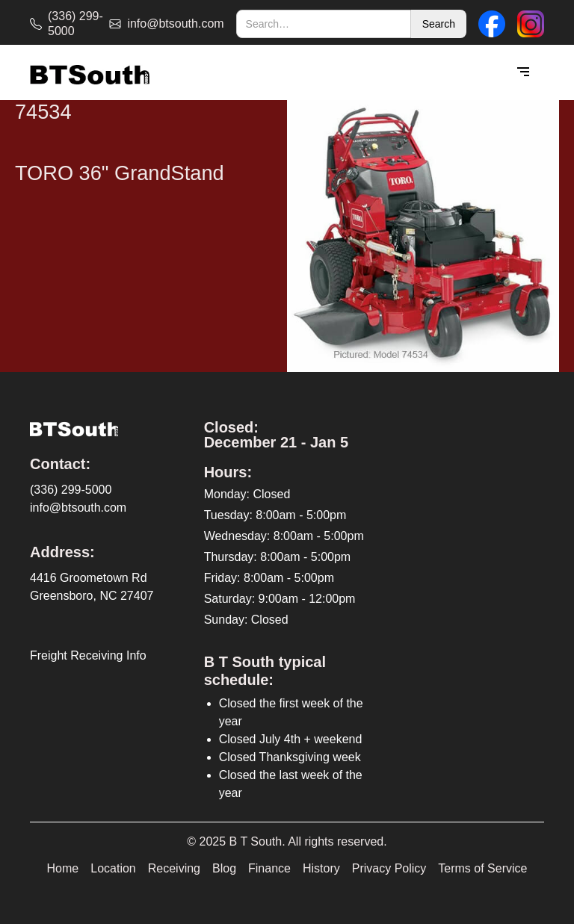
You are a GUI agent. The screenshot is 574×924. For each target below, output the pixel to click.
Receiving (174, 868)
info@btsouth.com (78, 508)
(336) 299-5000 (71, 490)
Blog (224, 868)
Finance (269, 868)
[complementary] (466, 842)
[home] (90, 73)
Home (63, 868)
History (321, 868)
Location (113, 868)
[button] (523, 72)
